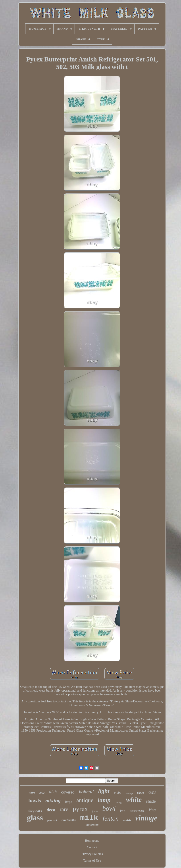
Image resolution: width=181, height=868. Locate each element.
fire (123, 810)
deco (51, 810)
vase (32, 792)
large (68, 802)
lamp (104, 800)
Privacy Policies (92, 854)
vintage (146, 818)
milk (89, 818)
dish (53, 792)
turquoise (35, 810)
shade (151, 801)
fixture (95, 811)
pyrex (80, 809)
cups (152, 792)
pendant (52, 820)
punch (141, 793)
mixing (53, 801)
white (134, 799)
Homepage (92, 841)
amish (127, 820)
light (104, 791)
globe (118, 793)
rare (64, 809)
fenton (111, 818)
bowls (35, 801)
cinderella (69, 820)
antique (85, 800)
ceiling (118, 802)
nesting (129, 793)
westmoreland (137, 811)
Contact (92, 847)
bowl (109, 808)
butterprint (92, 825)
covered (68, 792)
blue (42, 793)
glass (35, 818)
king (152, 810)
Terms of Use (92, 860)
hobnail (86, 792)
